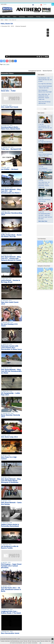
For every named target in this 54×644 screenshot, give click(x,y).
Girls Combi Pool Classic (10, 107)
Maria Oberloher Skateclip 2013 (11, 416)
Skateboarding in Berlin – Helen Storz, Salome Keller (11, 128)
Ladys (8, 64)
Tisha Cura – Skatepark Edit (11, 149)
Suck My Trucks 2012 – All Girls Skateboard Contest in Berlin (11, 589)
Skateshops (22, 17)
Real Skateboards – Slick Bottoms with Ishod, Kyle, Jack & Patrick (45, 80)
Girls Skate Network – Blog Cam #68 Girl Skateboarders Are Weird (11, 371)
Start (3, 17)
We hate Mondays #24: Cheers (9, 325)
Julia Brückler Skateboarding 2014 (11, 214)
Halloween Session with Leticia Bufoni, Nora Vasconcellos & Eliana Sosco (11, 348)
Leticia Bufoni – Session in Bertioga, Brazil (11, 281)
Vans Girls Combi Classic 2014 (10, 303)
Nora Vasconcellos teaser (10, 633)
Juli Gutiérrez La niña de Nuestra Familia (10, 547)
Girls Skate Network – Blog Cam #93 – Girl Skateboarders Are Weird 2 (11, 191)
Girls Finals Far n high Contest (9, 458)
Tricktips (38, 17)
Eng (44, 17)
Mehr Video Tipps (43, 221)
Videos (15, 17)
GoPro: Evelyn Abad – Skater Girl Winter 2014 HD (11, 236)
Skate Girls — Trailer (8, 91)
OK (40, 643)
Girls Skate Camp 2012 (9, 437)
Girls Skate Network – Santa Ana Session (11, 503)
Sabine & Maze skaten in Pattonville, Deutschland (10, 525)
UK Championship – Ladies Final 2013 (11, 394)
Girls (4, 64)
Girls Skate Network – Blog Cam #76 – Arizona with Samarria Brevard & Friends (11, 258)
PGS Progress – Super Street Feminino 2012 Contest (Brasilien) (11, 566)
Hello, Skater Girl (7, 24)
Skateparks (30, 17)
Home (2, 20)
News (9, 17)
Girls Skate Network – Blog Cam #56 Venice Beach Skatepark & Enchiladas (11, 481)
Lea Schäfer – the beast (10, 169)
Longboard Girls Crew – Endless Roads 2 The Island (11, 612)
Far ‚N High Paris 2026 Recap (45, 84)
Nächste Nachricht (47, 71)
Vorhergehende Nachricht (35, 71)
